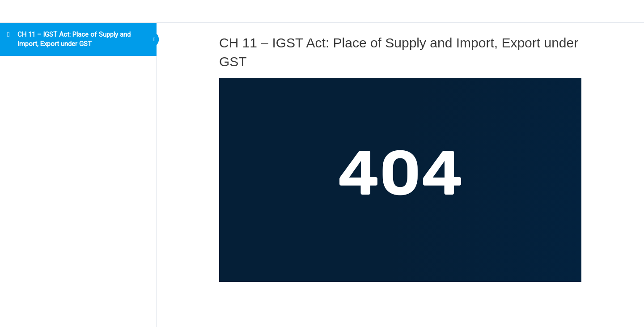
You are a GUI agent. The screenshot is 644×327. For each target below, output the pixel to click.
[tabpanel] (400, 180)
